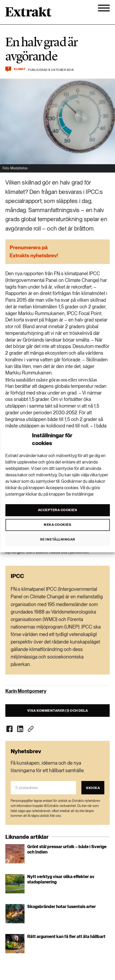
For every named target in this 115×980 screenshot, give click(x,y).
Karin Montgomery (26, 691)
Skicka (93, 788)
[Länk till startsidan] (28, 14)
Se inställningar (58, 539)
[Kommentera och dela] (8, 69)
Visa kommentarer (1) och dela (58, 711)
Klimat (20, 69)
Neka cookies (57, 525)
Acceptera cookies (58, 510)
